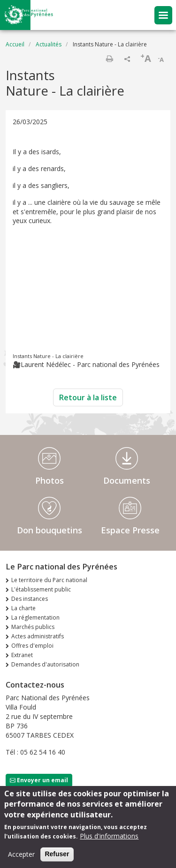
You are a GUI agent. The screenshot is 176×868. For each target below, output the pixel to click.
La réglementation (35, 617)
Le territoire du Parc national (49, 580)
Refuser (57, 854)
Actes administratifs (38, 636)
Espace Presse (130, 530)
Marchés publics (33, 627)
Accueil (15, 44)
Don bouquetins (50, 530)
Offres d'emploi (32, 646)
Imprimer (109, 59)
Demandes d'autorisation (45, 664)
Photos (50, 480)
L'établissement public (41, 589)
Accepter (21, 854)
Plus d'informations (109, 836)
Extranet (22, 655)
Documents (127, 480)
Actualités (49, 44)
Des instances (30, 599)
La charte (23, 608)
